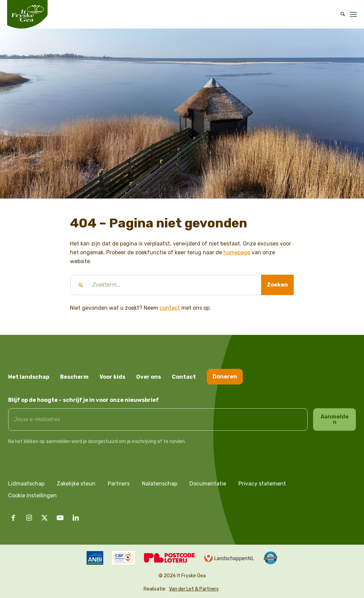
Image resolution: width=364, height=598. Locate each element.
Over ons (149, 377)
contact (170, 308)
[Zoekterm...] (182, 285)
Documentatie (208, 484)
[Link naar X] (44, 518)
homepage (237, 252)
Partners (119, 484)
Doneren (225, 377)
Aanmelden (335, 419)
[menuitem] (341, 14)
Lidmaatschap (26, 484)
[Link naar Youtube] (60, 518)
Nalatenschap (160, 484)
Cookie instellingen (32, 496)
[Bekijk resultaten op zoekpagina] (277, 285)
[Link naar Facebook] (13, 518)
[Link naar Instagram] (29, 518)
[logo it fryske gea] (27, 14)
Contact (184, 377)
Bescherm (74, 377)
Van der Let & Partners (194, 589)
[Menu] (353, 14)
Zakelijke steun (76, 484)
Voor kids (112, 377)
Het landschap (29, 377)
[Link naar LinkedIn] (76, 518)
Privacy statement (262, 484)
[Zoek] (341, 14)
